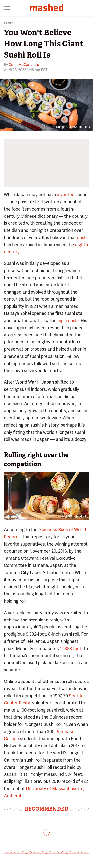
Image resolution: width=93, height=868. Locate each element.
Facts (9, 23)
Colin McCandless (24, 65)
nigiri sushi (68, 321)
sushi (82, 237)
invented (66, 195)
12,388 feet (71, 648)
